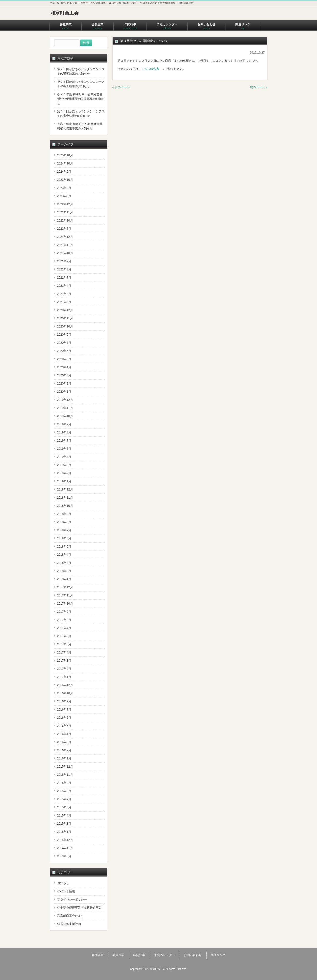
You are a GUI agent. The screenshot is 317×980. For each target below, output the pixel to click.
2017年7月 (64, 628)
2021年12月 (65, 237)
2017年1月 (64, 677)
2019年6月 (64, 449)
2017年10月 (65, 604)
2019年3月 (64, 465)
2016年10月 (65, 693)
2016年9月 (64, 701)
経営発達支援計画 (69, 924)
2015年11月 (65, 775)
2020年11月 (65, 318)
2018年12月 (65, 490)
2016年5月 (64, 726)
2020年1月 (64, 392)
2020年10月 (65, 327)
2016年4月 (64, 734)
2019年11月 (65, 408)
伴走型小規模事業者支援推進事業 (79, 908)
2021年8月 (64, 269)
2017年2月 (64, 669)
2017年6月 (64, 636)
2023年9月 (64, 188)
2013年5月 (64, 856)
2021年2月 (64, 302)
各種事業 (98, 955)
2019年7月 (64, 441)
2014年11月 (65, 848)
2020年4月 (64, 367)
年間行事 (139, 955)
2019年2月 (64, 473)
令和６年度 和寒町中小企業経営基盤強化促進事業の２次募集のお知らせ (81, 99)
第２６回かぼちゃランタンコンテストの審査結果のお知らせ (81, 71)
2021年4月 (64, 286)
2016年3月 (64, 742)
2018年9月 (64, 514)
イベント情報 (66, 891)
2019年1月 (64, 481)
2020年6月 (64, 351)
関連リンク (218, 955)
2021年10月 (65, 253)
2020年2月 (64, 384)
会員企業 (118, 955)
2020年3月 (64, 375)
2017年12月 (65, 587)
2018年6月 (64, 538)
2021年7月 (64, 278)
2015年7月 (64, 799)
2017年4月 (64, 653)
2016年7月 (64, 710)
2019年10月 (65, 416)
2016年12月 (65, 685)
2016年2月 (64, 750)
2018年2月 (64, 571)
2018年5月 (64, 547)
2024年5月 (64, 172)
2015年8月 (64, 791)
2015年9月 (64, 783)
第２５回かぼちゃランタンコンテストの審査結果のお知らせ (81, 84)
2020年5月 (64, 359)
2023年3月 (64, 196)
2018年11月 (65, 498)
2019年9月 (64, 424)
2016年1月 (64, 758)
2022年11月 (65, 212)
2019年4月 (64, 457)
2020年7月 (64, 343)
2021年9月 (64, 261)
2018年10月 (65, 506)
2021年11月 (65, 245)
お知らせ (63, 883)
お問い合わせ (193, 955)
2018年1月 (64, 579)
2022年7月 (64, 229)
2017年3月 (64, 661)
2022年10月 (65, 221)
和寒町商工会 (65, 13)
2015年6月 (64, 807)
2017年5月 (64, 644)
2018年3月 (64, 563)
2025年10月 (65, 155)
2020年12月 (65, 310)
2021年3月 (64, 294)
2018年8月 (64, 522)
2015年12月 (65, 767)
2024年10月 (65, 163)
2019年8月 (64, 432)
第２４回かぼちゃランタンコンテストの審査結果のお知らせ (81, 114)
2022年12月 (65, 204)
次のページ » (259, 87)
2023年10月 (65, 180)
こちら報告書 (150, 69)
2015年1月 (64, 832)
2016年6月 (64, 718)
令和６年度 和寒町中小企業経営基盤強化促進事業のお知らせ (80, 126)
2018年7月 (64, 530)
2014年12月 (65, 840)
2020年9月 (64, 335)
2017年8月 (64, 620)
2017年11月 (65, 595)
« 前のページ (121, 87)
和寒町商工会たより (71, 916)
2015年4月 (64, 816)
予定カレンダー (165, 955)
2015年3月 (64, 824)
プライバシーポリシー (72, 899)
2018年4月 (64, 555)
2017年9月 (64, 612)
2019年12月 (65, 400)
